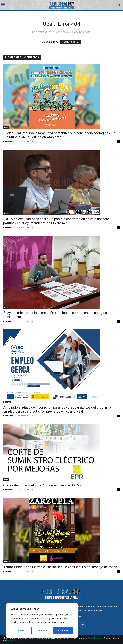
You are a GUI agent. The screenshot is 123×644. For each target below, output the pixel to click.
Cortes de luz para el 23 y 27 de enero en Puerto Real (43, 485)
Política (7, 213)
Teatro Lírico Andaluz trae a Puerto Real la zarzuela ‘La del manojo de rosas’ (60, 567)
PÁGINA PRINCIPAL (71, 42)
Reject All (43, 631)
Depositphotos (95, 638)
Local (6, 128)
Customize (21, 631)
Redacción (8, 141)
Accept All (63, 631)
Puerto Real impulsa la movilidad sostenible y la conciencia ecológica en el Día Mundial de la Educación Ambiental (60, 135)
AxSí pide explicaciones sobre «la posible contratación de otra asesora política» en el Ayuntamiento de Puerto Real (56, 221)
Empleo (7, 402)
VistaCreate (12, 641)
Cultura (7, 561)
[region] (42, 620)
